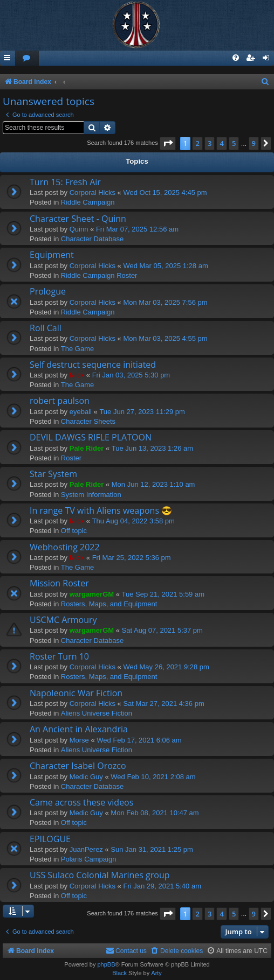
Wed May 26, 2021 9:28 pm (166, 667)
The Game (77, 349)
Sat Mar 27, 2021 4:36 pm (163, 703)
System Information (91, 495)
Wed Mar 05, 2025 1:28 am (165, 266)
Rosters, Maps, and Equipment (109, 604)
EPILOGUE (50, 839)
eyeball (81, 412)
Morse (79, 740)
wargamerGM (92, 594)
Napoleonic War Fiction (76, 693)
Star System (53, 474)
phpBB (106, 964)
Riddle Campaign (88, 202)
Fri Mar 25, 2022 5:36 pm (132, 558)
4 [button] (221, 143)
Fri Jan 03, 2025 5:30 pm (131, 375)
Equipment (52, 255)
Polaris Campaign (89, 859)
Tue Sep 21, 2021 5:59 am (163, 594)
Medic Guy (86, 777)
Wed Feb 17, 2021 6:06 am (139, 740)
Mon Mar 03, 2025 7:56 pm (165, 302)
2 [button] (197, 143)
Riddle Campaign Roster (99, 275)
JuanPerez (86, 849)
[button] (168, 143)
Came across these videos (81, 802)
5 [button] (234, 143)
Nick (77, 375)
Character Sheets (88, 421)
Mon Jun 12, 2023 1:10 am (153, 484)
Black (119, 973)
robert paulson (60, 401)
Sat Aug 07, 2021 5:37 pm (162, 630)
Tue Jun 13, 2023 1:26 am (152, 448)
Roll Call (46, 328)
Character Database (92, 239)
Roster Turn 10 (59, 656)
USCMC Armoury (63, 620)
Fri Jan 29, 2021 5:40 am (162, 886)
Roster (71, 458)
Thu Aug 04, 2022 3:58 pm (133, 521)
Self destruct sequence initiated (93, 365)
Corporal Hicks (93, 192)
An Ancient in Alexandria (79, 729)
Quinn (79, 229)
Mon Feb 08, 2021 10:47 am (155, 813)
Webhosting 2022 (65, 547)
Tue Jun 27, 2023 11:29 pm (142, 412)
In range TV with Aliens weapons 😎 (101, 510)
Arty (156, 973)
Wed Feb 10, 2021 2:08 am (153, 777)
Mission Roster (59, 583)
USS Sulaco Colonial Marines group (100, 875)
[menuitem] (27, 58)
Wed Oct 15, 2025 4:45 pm (165, 192)
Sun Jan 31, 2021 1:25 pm (152, 849)
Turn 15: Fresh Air (65, 182)
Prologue (48, 291)
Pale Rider (87, 448)
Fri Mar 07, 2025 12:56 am (137, 229)
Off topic (74, 531)
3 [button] (210, 143)
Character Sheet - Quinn (78, 219)
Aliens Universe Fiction (97, 713)
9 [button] (254, 143)
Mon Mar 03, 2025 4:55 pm (165, 338)
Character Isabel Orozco (78, 766)
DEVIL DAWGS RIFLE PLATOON (91, 437)
